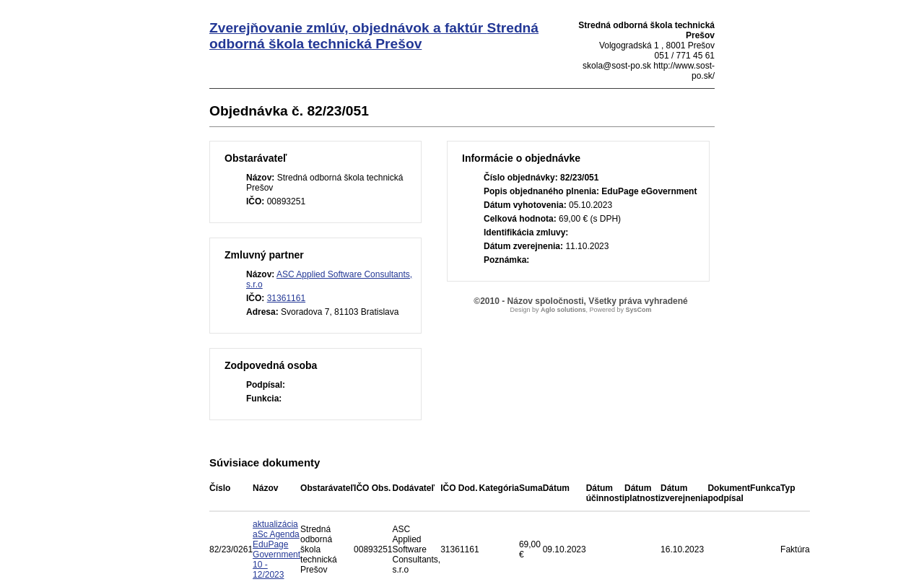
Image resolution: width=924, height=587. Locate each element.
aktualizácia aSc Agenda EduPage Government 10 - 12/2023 (276, 549)
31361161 (286, 298)
